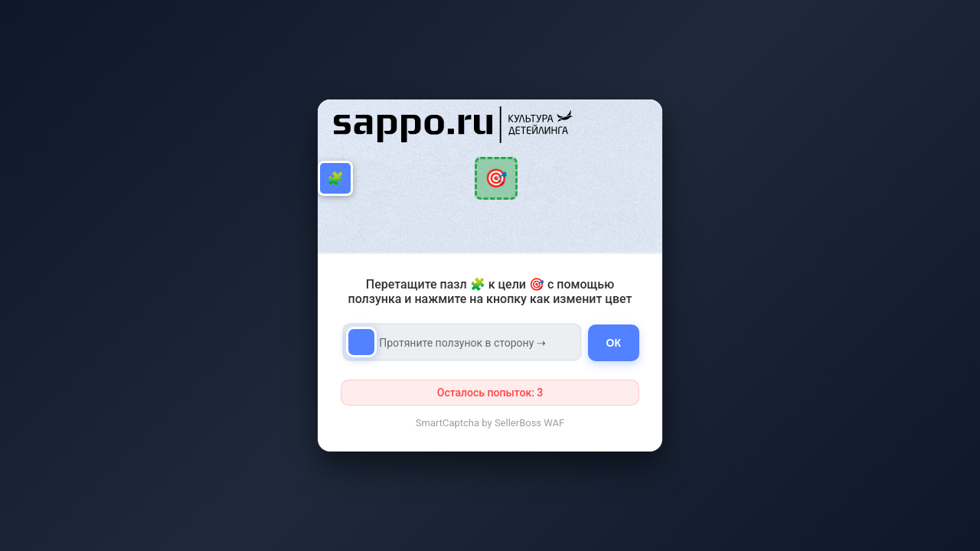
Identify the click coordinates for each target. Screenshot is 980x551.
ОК (614, 343)
